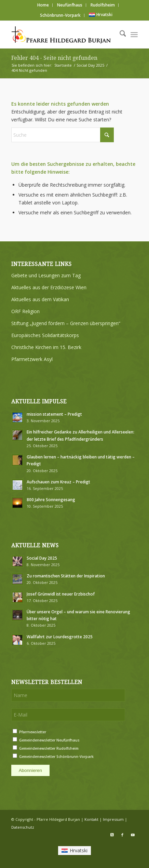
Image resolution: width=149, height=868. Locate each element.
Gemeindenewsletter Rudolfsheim (49, 748)
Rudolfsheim (103, 5)
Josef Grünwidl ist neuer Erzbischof (61, 594)
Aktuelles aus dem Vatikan (40, 299)
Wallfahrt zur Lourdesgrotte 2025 (60, 637)
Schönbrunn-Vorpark (60, 15)
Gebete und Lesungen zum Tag (46, 275)
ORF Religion (25, 311)
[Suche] (119, 35)
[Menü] (134, 35)
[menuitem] (43, 5)
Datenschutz (23, 827)
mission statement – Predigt (54, 414)
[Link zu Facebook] (122, 835)
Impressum (113, 819)
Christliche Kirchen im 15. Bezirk (46, 347)
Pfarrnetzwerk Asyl (32, 359)
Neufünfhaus (70, 5)
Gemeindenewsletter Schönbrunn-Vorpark (56, 757)
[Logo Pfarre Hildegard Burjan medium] (62, 35)
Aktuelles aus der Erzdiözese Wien (49, 287)
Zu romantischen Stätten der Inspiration (66, 576)
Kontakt (91, 819)
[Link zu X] (112, 835)
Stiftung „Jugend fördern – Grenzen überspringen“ (66, 323)
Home (43, 5)
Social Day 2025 (42, 558)
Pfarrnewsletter (33, 732)
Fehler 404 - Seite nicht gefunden (54, 58)
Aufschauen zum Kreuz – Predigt (58, 482)
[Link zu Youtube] (133, 835)
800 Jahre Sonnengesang (51, 499)
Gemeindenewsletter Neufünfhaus (49, 740)
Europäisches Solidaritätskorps (45, 335)
